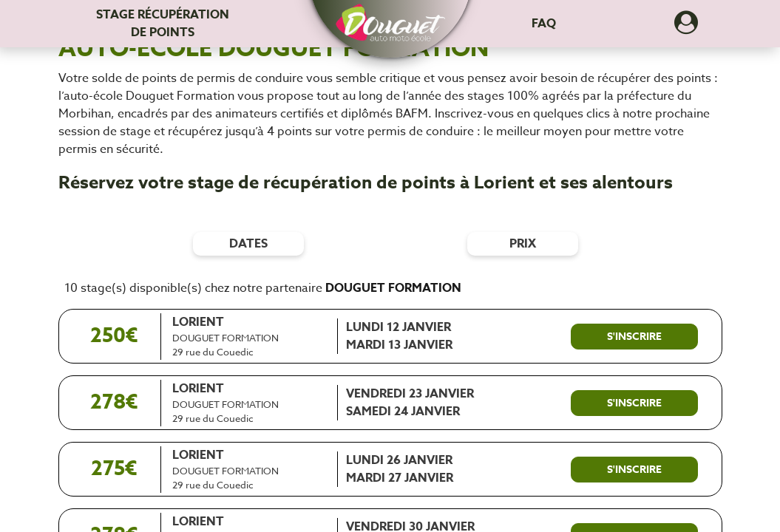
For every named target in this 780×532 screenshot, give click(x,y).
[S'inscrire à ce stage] (634, 337)
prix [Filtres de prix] (523, 244)
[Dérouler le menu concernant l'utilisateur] (686, 27)
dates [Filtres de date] (248, 244)
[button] (390, 16)
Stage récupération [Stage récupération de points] (163, 24)
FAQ (544, 24)
